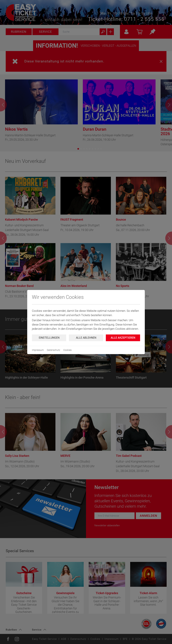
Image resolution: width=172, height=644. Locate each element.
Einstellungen (49, 338)
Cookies (67, 350)
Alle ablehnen (86, 338)
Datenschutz (53, 350)
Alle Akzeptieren (123, 338)
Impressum (38, 350)
